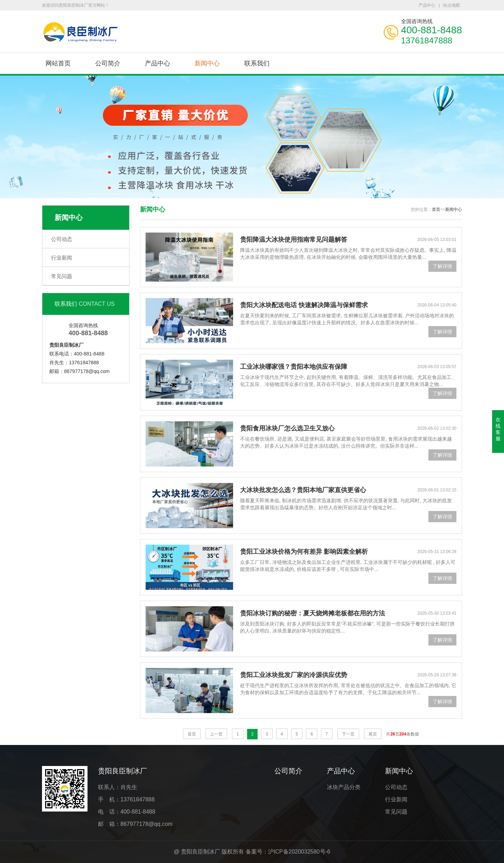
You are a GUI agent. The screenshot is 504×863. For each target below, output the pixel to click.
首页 (436, 209)
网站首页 (58, 63)
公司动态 (62, 239)
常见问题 (62, 276)
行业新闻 (62, 258)
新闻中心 (207, 63)
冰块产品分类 (344, 787)
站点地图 (451, 5)
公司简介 (108, 63)
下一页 (348, 734)
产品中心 (427, 5)
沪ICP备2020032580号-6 (299, 852)
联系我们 (257, 63)
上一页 (216, 734)
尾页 (373, 734)
